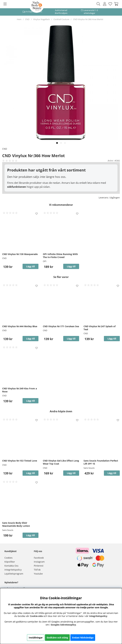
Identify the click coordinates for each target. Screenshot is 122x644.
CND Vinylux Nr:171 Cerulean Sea (61, 326)
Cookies (8, 558)
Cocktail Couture (61, 19)
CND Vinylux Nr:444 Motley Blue (20, 326)
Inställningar (36, 638)
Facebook (39, 558)
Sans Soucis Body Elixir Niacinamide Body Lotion (16, 524)
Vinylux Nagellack (41, 19)
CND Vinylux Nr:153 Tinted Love (20, 461)
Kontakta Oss (11, 566)
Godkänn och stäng (57, 638)
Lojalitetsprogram (14, 574)
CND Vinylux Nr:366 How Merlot (88, 19)
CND (27, 19)
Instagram (39, 562)
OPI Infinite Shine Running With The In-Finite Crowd (60, 256)
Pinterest (39, 566)
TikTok (37, 570)
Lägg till (112, 473)
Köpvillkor (10, 562)
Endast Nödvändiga (83, 638)
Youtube (38, 574)
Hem (19, 19)
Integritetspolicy (13, 570)
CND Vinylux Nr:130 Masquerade (20, 254)
